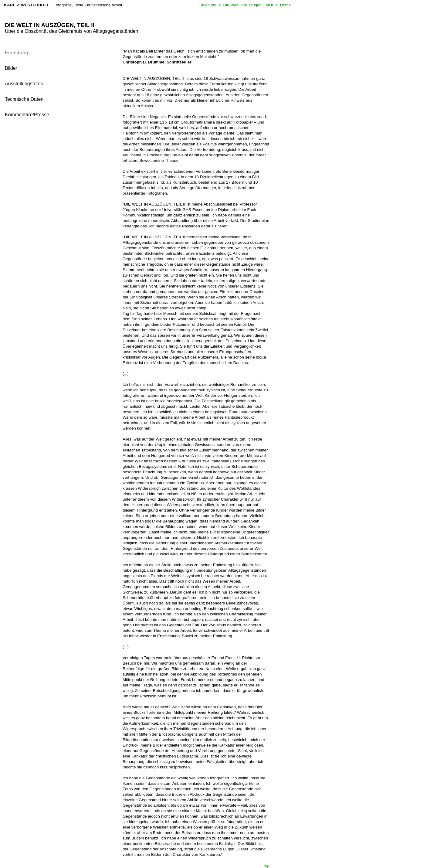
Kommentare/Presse (27, 115)
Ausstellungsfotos (24, 84)
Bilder (11, 68)
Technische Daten (24, 99)
